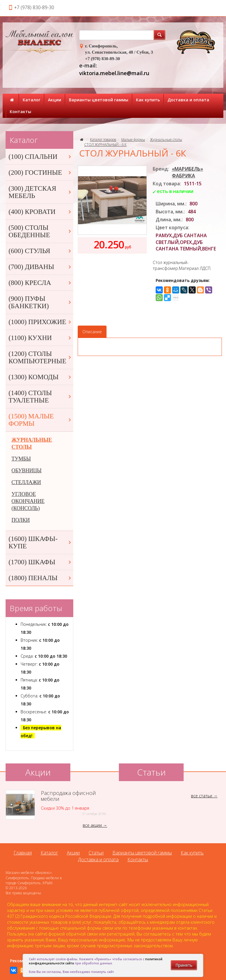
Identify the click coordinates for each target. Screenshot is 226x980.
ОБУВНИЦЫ (26, 471)
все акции (92, 825)
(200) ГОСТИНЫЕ (40, 173)
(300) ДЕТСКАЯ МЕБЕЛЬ (40, 192)
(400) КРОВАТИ (40, 212)
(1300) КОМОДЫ (40, 377)
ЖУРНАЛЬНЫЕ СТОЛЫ (32, 443)
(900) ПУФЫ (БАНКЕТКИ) (40, 302)
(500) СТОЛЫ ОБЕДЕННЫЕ (40, 231)
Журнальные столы (166, 140)
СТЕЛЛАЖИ (26, 482)
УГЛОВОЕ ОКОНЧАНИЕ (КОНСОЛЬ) (28, 501)
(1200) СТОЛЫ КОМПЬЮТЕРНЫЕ (40, 357)
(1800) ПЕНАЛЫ (40, 578)
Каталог (31, 100)
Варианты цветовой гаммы (99, 100)
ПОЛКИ (21, 520)
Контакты (20, 112)
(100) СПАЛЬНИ (40, 157)
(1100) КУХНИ (40, 338)
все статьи (202, 796)
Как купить (148, 100)
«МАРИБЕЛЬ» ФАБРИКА (187, 172)
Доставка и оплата (188, 100)
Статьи (96, 853)
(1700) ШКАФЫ (40, 562)
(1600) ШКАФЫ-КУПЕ (40, 542)
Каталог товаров (103, 140)
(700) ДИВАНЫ (40, 267)
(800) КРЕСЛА (40, 283)
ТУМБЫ (21, 459)
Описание (92, 332)
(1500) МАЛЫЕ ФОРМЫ (40, 420)
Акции (55, 100)
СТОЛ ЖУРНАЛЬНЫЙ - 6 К (105, 145)
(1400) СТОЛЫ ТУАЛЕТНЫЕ (40, 397)
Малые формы (133, 140)
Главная (23, 853)
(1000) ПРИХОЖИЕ (40, 322)
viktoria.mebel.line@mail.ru (114, 73)
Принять (184, 965)
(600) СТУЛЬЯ (40, 251)
